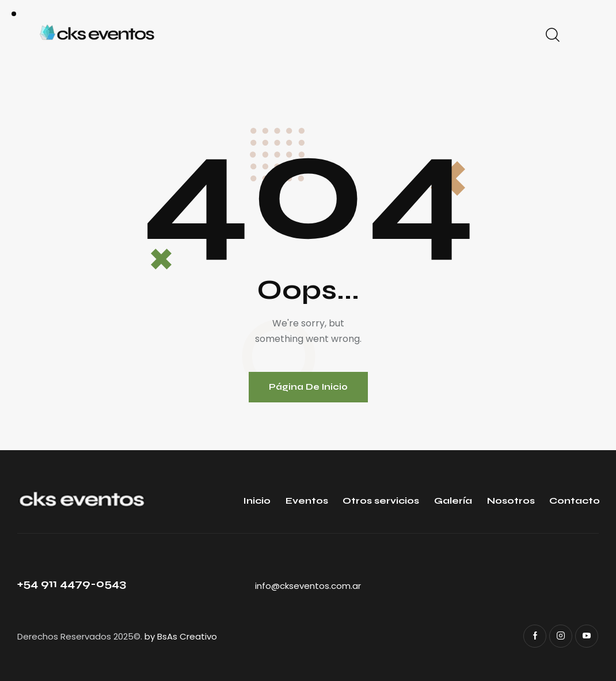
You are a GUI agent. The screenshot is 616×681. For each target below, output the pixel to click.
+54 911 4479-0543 (72, 583)
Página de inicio (308, 387)
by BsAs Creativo (181, 636)
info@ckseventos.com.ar (308, 586)
